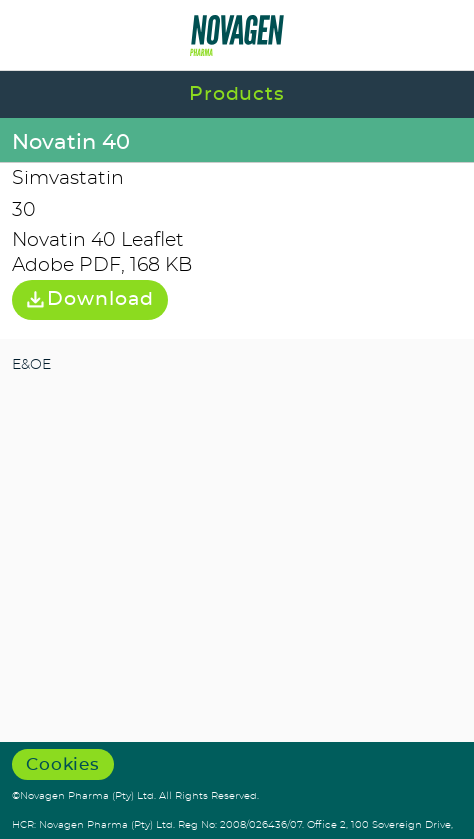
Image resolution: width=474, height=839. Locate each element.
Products (237, 94)
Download (90, 299)
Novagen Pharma (237, 35)
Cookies (63, 765)
